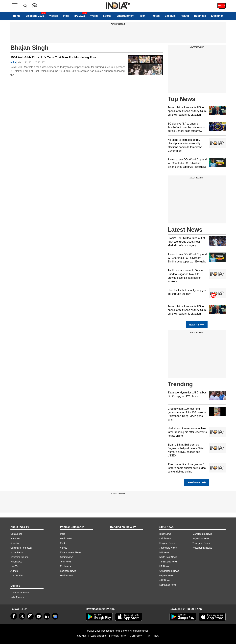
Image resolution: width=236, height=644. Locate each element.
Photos (155, 16)
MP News (164, 552)
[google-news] (55, 616)
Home (17, 16)
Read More (197, 483)
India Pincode (17, 597)
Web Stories (17, 576)
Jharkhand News (168, 548)
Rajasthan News (201, 538)
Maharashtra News (202, 534)
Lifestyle (170, 16)
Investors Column (19, 557)
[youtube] (39, 616)
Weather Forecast (20, 593)
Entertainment (125, 16)
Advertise (15, 543)
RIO (148, 636)
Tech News (66, 562)
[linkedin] (47, 616)
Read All (197, 325)
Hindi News (16, 562)
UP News (164, 566)
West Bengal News (202, 548)
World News (66, 538)
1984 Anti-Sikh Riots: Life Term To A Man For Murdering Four (53, 57)
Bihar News (165, 534)
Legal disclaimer (99, 636)
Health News (67, 576)
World (94, 16)
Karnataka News (168, 585)
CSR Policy (136, 636)
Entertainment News (71, 552)
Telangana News (201, 543)
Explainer (217, 16)
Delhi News (165, 538)
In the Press (17, 552)
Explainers (65, 566)
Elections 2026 (35, 16)
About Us (15, 538)
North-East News (168, 557)
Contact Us (16, 534)
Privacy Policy (119, 636)
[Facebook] (14, 616)
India (66, 16)
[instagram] (30, 616)
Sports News (67, 557)
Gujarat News (166, 576)
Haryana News (167, 543)
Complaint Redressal (21, 548)
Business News (68, 571)
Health (185, 16)
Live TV (14, 566)
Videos (53, 16)
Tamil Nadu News (168, 562)
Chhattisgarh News (169, 571)
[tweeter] (22, 616)
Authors (14, 571)
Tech (142, 16)
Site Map (82, 636)
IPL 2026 (80, 16)
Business (200, 16)
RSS (156, 636)
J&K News (165, 580)
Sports (107, 16)
